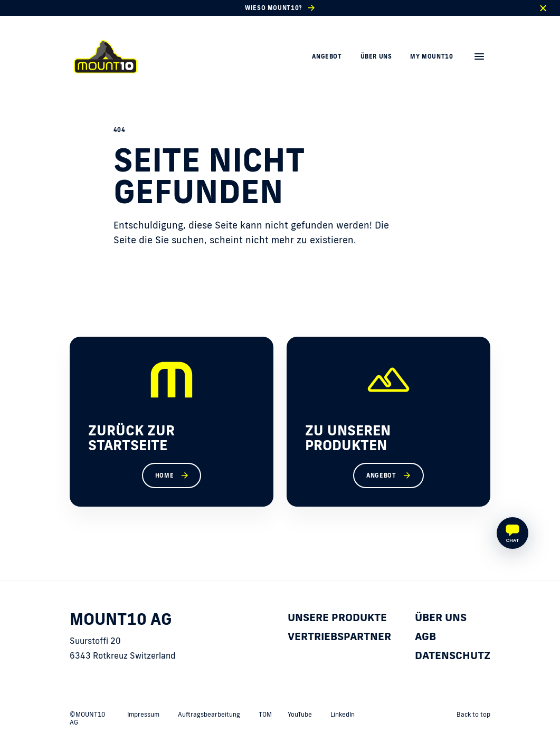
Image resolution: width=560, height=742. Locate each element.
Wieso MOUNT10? (273, 8)
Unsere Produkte (337, 617)
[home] (106, 56)
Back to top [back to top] (473, 714)
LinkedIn (343, 714)
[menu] (479, 56)
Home (164, 475)
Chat (512, 540)
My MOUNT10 (431, 56)
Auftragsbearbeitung (209, 714)
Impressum (143, 714)
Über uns (376, 56)
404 (120, 130)
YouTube (300, 714)
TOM (265, 714)
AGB (425, 636)
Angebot (327, 56)
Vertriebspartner (339, 636)
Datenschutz (453, 655)
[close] (543, 8)
